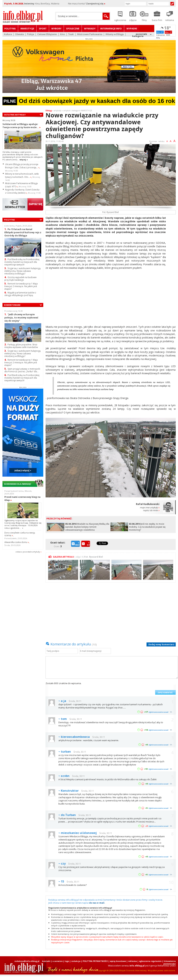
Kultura (8, 34)
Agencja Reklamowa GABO (162, 966)
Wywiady (90, 29)
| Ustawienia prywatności (169, 962)
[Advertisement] (111, 298)
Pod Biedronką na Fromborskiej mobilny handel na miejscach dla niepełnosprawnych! (22, 262)
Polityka (10, 29)
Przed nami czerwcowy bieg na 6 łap (22, 498)
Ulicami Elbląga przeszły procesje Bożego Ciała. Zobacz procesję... (22, 166)
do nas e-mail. (97, 903)
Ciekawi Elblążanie (47, 34)
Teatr (71, 34)
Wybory (56, 29)
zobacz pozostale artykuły (28, 552)
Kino (63, 34)
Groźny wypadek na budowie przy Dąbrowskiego (20, 279)
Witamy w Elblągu (115, 34)
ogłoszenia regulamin (150, 961)
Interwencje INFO (111, 29)
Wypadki (132, 29)
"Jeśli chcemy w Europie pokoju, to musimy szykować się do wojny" (21, 317)
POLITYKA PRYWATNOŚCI (95, 961)
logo (67, 961)
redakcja (76, 961)
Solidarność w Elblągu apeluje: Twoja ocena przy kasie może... (22, 126)
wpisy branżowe (118, 961)
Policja (31, 34)
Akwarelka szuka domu (17, 542)
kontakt (46, 961)
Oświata (19, 34)
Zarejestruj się (96, 4)
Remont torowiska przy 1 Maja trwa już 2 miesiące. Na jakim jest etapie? (21, 286)
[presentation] (127, 688)
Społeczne (73, 29)
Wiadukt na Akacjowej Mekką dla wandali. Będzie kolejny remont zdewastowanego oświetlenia (87, 527)
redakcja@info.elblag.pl (27, 961)
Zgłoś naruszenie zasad (158, 712)
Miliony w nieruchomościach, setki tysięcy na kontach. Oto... (22, 175)
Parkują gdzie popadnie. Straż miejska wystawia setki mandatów (21, 346)
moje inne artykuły (150, 508)
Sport (43, 29)
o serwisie (58, 961)
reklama (132, 961)
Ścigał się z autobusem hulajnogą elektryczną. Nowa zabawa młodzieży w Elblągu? (23, 271)
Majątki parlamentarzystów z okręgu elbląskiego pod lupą (20, 294)
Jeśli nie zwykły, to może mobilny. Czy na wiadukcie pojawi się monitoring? (147, 527)
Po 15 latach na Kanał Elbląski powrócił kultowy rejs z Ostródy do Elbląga (23, 232)
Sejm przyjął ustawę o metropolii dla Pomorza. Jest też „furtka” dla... (22, 370)
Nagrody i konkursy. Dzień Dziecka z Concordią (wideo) (22, 191)
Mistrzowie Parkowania (90, 34)
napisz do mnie (151, 510)
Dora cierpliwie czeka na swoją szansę (20, 534)
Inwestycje (27, 29)
